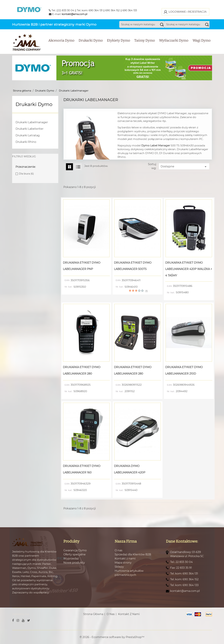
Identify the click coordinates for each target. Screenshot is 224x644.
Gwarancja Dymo (75, 550)
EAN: (67, 280)
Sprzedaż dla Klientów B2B (133, 554)
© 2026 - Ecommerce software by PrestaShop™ (112, 637)
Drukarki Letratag (28, 135)
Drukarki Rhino (26, 142)
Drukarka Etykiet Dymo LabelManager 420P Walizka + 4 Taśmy (189, 269)
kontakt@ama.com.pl (74, 14)
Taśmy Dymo (145, 43)
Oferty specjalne (74, 554)
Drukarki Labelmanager (32, 122)
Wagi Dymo (202, 43)
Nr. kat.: (69, 287)
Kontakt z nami (125, 558)
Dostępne (184, 166)
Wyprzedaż (71, 558)
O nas (118, 550)
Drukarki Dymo (91, 43)
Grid (69, 167)
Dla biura (26, 174)
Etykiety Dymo (119, 43)
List (78, 167)
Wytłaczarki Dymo (174, 43)
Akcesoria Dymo (61, 43)
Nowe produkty (74, 562)
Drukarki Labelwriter (29, 129)
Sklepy (119, 567)
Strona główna (93, 614)
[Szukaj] (145, 27)
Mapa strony (123, 562)
